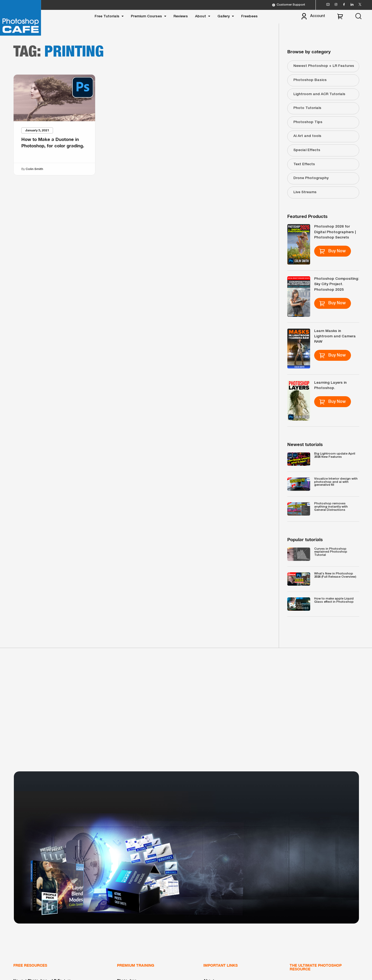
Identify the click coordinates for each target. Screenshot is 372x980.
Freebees (249, 16)
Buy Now (332, 251)
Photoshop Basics (310, 80)
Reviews (181, 16)
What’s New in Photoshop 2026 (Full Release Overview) (335, 575)
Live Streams (305, 192)
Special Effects (307, 150)
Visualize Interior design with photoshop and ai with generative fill (336, 482)
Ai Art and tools (307, 136)
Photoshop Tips (308, 122)
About (201, 16)
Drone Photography (311, 178)
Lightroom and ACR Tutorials (319, 94)
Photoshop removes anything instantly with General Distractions (331, 507)
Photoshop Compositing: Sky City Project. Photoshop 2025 (337, 284)
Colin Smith (34, 169)
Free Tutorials (107, 16)
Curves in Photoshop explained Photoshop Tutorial (331, 552)
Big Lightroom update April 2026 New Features (335, 455)
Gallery (224, 16)
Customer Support (288, 5)
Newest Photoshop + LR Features (324, 66)
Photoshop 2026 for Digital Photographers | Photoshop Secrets (335, 232)
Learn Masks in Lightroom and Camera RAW (335, 337)
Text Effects (304, 164)
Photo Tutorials (307, 108)
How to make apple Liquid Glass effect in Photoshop (334, 600)
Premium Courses (146, 16)
